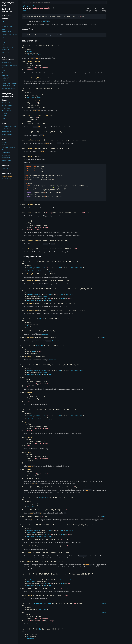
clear (30, 156)
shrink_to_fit (34, 78)
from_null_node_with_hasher (40, 115)
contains (28, 393)
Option (42, 68)
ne (26, 517)
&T (34, 229)
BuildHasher (30, 55)
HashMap (49, 213)
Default (29, 51)
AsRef (44, 267)
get (26, 377)
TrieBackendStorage (42, 603)
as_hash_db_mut (31, 281)
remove (27, 487)
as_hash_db (29, 274)
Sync (82, 267)
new (30, 132)
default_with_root (36, 140)
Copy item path (53, 8)
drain (30, 213)
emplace (28, 452)
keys (30, 249)
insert (27, 470)
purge (30, 205)
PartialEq (37, 267)
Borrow (47, 298)
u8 (81, 16)
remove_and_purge (35, 61)
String (50, 621)
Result (29, 621)
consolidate (33, 241)
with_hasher (33, 148)
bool (28, 401)
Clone (71, 267)
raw (30, 221)
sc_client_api (26, 6)
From (34, 94)
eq (26, 510)
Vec (78, 16)
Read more (46, 334)
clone (27, 331)
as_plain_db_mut (31, 310)
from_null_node (34, 101)
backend (34, 6)
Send (77, 267)
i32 (83, 213)
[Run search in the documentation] (64, 3)
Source (24, 11)
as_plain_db (30, 303)
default (28, 357)
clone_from (29, 338)
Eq (27, 505)
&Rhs (42, 517)
